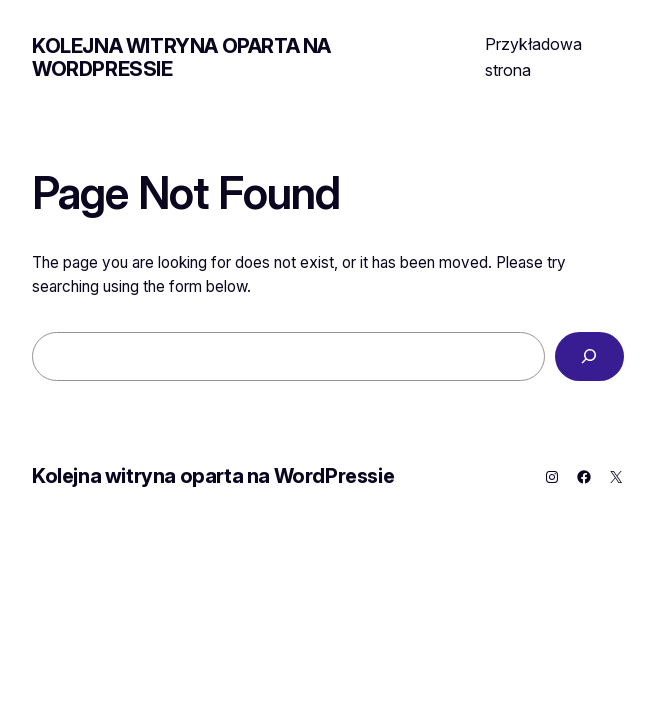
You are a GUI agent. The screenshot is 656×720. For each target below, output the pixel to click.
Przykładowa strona (533, 57)
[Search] (589, 356)
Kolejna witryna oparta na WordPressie (181, 57)
